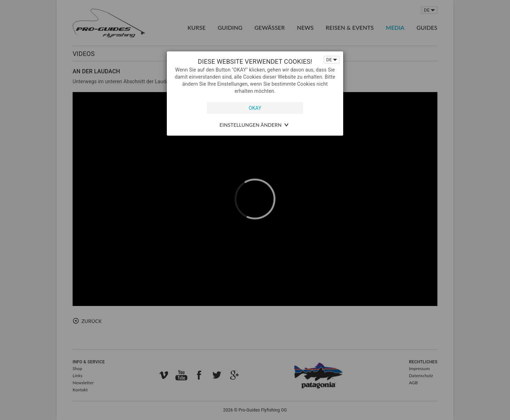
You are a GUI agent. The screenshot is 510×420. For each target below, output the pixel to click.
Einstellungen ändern (251, 125)
